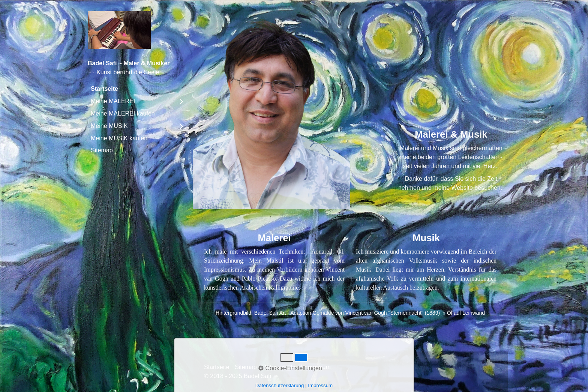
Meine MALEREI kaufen (123, 113)
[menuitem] (136, 89)
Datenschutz (279, 367)
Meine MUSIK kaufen (119, 138)
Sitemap (102, 150)
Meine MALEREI (113, 101)
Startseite (104, 89)
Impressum (316, 367)
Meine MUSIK (109, 126)
